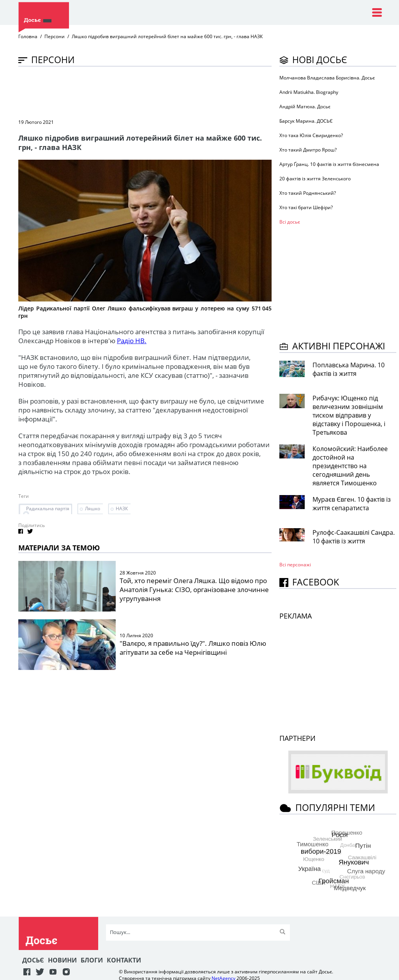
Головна (28, 36)
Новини (62, 960)
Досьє (33, 960)
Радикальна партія (48, 509)
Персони (55, 36)
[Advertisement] (160, 92)
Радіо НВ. (132, 341)
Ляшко (93, 509)
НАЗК (122, 509)
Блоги (92, 960)
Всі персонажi (295, 565)
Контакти (124, 960)
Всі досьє (290, 222)
